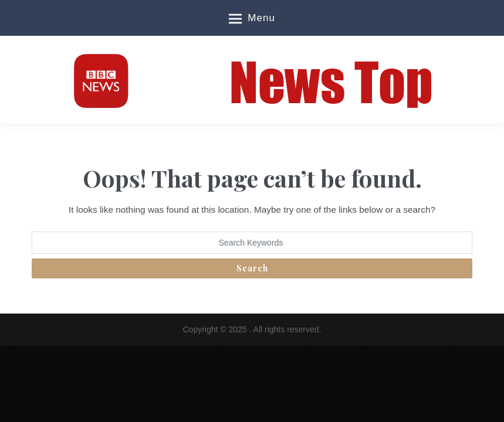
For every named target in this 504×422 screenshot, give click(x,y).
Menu (252, 19)
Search (252, 268)
